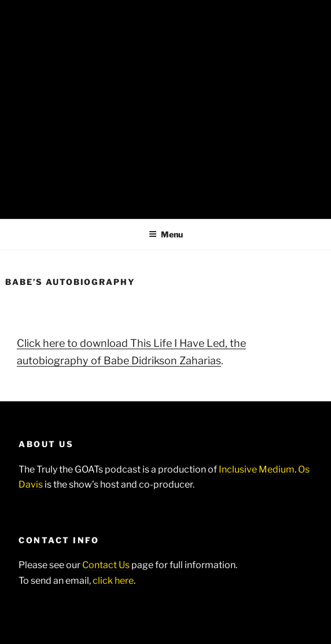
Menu (166, 234)
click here (113, 581)
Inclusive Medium (257, 469)
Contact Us (106, 565)
